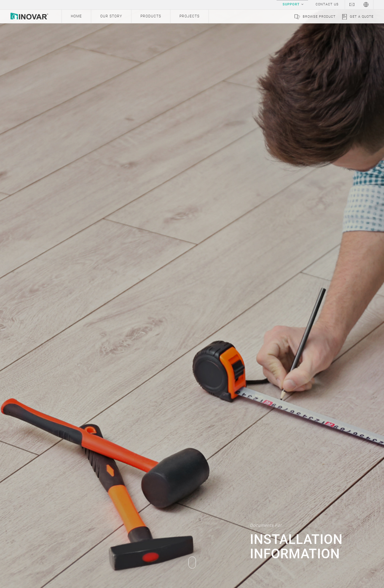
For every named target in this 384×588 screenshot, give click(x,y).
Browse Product (319, 17)
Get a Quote (362, 17)
